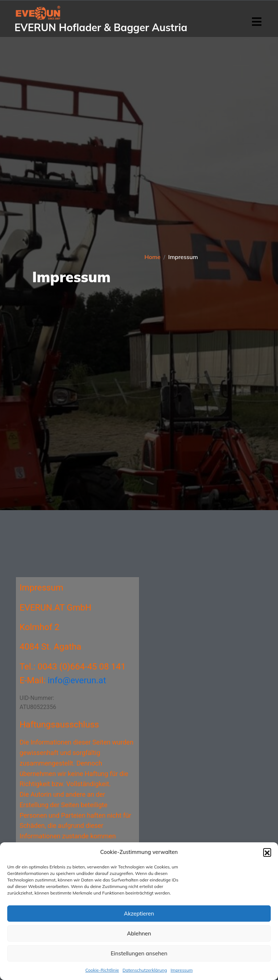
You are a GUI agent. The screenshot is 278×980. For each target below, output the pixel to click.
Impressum (182, 970)
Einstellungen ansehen (139, 953)
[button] (267, 852)
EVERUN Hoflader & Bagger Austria (101, 27)
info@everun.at (77, 680)
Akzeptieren (139, 914)
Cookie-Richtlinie (102, 970)
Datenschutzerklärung (145, 970)
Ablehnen (139, 933)
